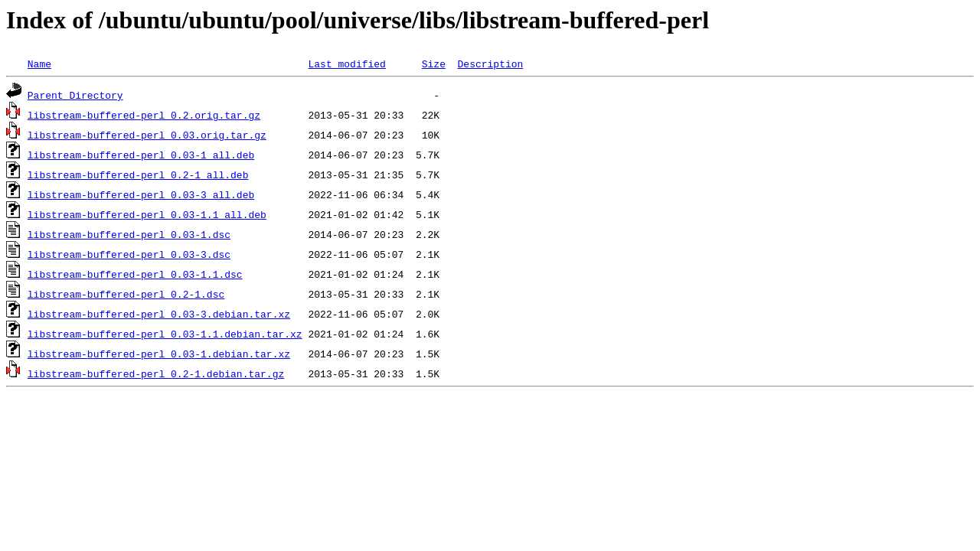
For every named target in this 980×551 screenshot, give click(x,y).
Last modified (346, 64)
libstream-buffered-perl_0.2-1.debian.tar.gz (156, 373)
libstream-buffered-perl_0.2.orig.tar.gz (144, 115)
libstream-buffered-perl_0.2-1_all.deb (138, 174)
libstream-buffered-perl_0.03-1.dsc (129, 234)
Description (490, 64)
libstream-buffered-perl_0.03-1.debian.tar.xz (159, 354)
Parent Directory (75, 95)
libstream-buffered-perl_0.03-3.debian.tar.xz (159, 314)
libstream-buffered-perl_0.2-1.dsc (126, 294)
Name (39, 64)
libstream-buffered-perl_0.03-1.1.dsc (135, 274)
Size (434, 64)
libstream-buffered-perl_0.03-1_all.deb (141, 155)
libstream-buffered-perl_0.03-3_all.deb (141, 194)
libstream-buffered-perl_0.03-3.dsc (129, 254)
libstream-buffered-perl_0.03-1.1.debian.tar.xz (165, 334)
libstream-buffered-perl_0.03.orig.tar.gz (147, 135)
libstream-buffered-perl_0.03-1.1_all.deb (147, 214)
